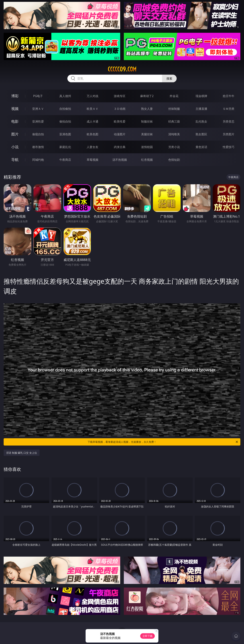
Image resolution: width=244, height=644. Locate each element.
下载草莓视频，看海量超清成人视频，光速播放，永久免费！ (163, 442)
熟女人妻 (147, 109)
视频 (15, 109)
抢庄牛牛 (229, 96)
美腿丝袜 (147, 134)
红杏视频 (147, 160)
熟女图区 (201, 134)
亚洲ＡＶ (38, 109)
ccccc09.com (122, 69)
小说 (15, 147)
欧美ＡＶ (93, 109)
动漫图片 (120, 134)
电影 (15, 121)
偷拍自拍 (65, 121)
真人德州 (65, 96)
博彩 (15, 96)
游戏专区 (120, 96)
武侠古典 (120, 147)
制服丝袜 (147, 121)
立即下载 (147, 636)
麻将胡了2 (147, 96)
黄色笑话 (201, 147)
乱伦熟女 (201, 121)
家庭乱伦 (65, 147)
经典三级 (174, 121)
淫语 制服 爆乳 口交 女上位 (22, 453)
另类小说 (174, 147)
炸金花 (174, 96)
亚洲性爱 (38, 121)
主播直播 (201, 109)
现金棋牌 (201, 96)
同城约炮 (38, 160)
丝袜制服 (174, 109)
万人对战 (93, 96)
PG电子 (38, 96)
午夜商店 (65, 160)
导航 (15, 160)
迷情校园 (147, 147)
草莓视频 (93, 160)
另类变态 (229, 121)
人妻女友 (93, 147)
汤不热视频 (120, 160)
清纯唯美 (174, 134)
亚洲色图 (65, 134)
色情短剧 (174, 160)
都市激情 (38, 147)
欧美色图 (93, 134)
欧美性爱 (120, 121)
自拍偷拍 (65, 109)
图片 (15, 134)
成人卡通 (93, 121)
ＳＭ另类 (229, 109)
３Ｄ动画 (120, 109)
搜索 (169, 78)
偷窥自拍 (38, 134)
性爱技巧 (229, 147)
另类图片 (229, 134)
